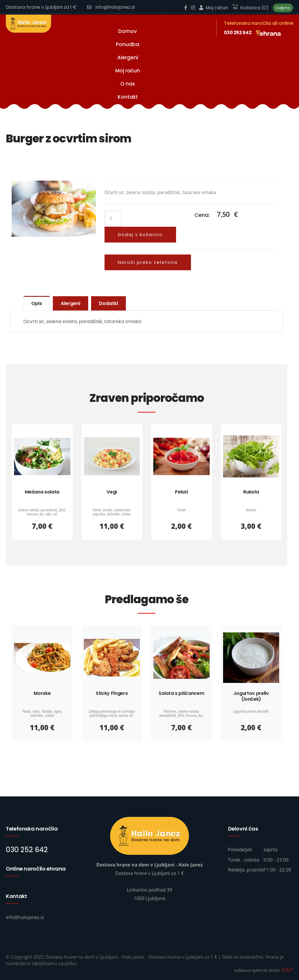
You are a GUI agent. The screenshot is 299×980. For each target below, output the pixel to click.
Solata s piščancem (181, 693)
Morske (42, 693)
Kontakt (128, 97)
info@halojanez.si (111, 7)
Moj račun (214, 8)
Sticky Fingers (112, 693)
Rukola (251, 492)
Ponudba (128, 44)
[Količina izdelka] (113, 219)
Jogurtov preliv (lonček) (251, 696)
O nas (128, 84)
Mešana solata (42, 492)
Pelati (181, 492)
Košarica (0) (250, 8)
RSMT (287, 970)
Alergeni (128, 57)
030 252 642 (238, 33)
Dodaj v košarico (140, 234)
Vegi (112, 492)
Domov (128, 31)
